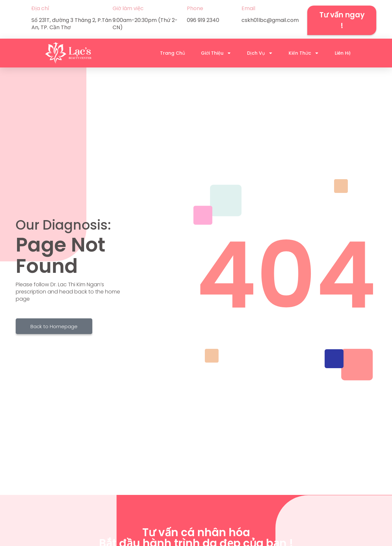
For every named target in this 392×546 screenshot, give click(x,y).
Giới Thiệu (216, 53)
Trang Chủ (173, 53)
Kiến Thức (304, 53)
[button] (342, 20)
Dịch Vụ (260, 53)
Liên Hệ (343, 53)
